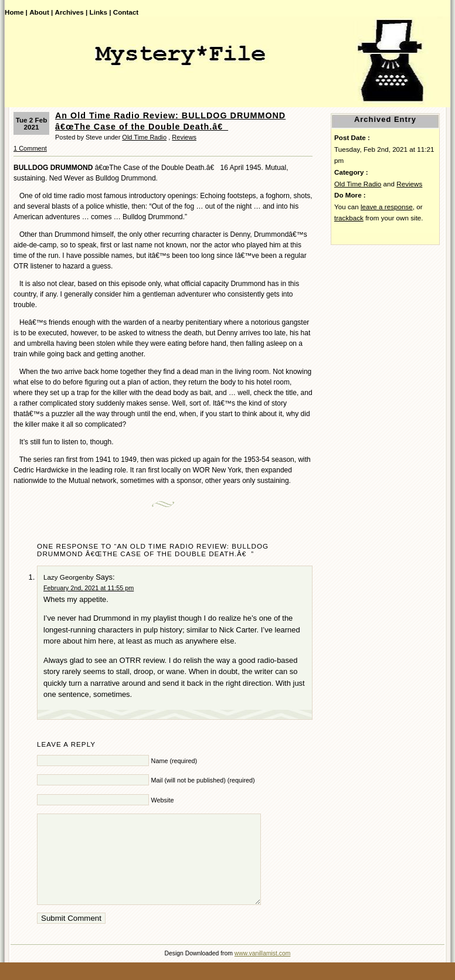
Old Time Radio (144, 137)
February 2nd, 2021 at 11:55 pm (89, 588)
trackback (349, 218)
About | (41, 12)
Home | (16, 12)
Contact (126, 12)
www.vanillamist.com (263, 971)
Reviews (184, 137)
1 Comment (30, 148)
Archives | (72, 12)
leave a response (387, 207)
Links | (101, 12)
